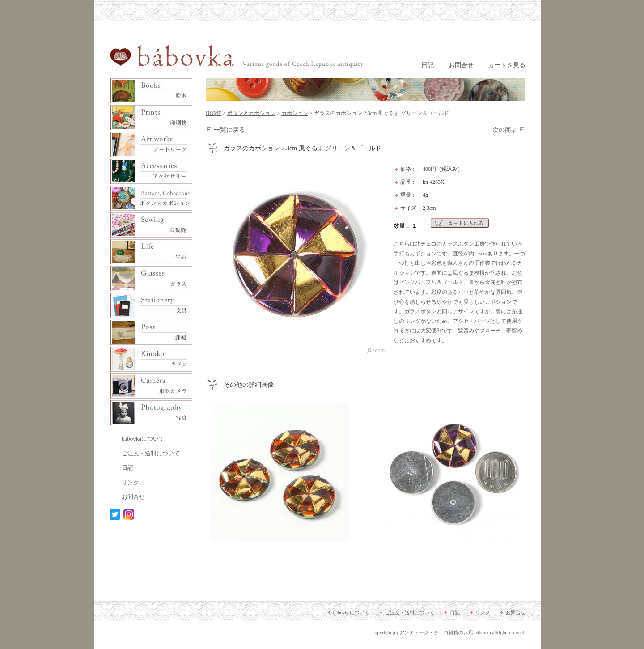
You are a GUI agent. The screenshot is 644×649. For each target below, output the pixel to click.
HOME (214, 113)
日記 (428, 65)
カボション (295, 113)
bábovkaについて (143, 439)
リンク (130, 482)
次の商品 (505, 130)
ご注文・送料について (151, 453)
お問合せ (461, 65)
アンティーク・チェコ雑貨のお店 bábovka (445, 632)
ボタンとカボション (251, 113)
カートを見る (507, 65)
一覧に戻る (229, 130)
